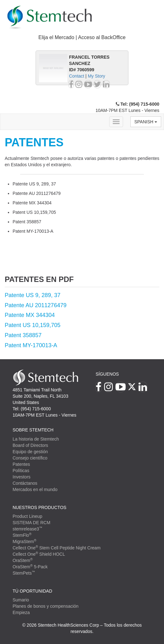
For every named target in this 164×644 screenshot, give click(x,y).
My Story (96, 76)
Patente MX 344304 (30, 315)
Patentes (21, 464)
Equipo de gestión (30, 452)
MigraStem (24, 542)
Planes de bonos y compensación (45, 606)
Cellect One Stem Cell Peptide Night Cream (57, 548)
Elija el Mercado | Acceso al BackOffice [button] (82, 37)
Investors (22, 477)
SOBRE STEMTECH (33, 430)
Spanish (146, 122)
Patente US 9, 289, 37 (33, 295)
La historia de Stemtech (36, 439)
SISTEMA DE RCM (31, 523)
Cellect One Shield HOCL (39, 554)
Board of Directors (30, 445)
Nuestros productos (40, 507)
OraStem (23, 560)
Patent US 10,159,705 (33, 325)
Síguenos (107, 374)
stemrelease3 (28, 529)
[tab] (82, 38)
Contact (76, 76)
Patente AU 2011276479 (36, 305)
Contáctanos (25, 483)
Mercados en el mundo (35, 489)
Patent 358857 (23, 335)
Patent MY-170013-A (31, 345)
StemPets (24, 573)
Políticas (21, 471)
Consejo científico (30, 458)
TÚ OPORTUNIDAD (32, 591)
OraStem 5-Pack (30, 567)
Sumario (21, 600)
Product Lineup (27, 516)
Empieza (21, 612)
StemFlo (22, 535)
